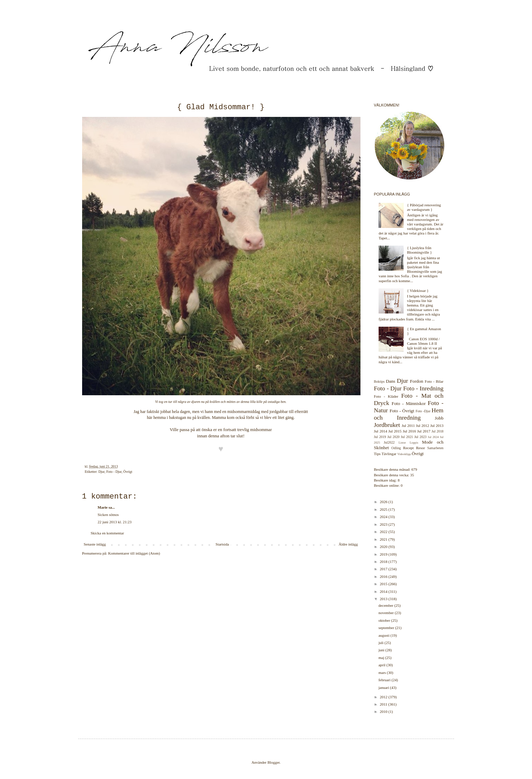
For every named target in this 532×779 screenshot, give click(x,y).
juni (382, 650)
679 (414, 469)
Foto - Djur (114, 472)
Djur (102, 472)
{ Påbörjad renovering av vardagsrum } (424, 207)
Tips (377, 454)
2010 (384, 712)
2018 (384, 562)
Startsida (223, 544)
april (383, 665)
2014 (384, 591)
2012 (384, 697)
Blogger (274, 762)
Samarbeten (435, 448)
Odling (396, 448)
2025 (384, 509)
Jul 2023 (420, 437)
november (387, 613)
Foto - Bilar (434, 381)
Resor (421, 448)
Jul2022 (389, 442)
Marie (103, 507)
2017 (384, 569)
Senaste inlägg (95, 544)
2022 (384, 532)
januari (384, 687)
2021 (384, 539)
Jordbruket (387, 425)
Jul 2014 (381, 431)
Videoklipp (404, 454)
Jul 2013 (437, 426)
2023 (384, 524)
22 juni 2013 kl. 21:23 (115, 522)
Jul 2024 (433, 437)
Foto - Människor (409, 403)
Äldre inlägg (348, 544)
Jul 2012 (422, 426)
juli (382, 643)
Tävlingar (389, 454)
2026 (384, 502)
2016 (384, 577)
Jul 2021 (407, 437)
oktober (385, 620)
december (387, 605)
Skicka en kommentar (108, 533)
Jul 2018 (437, 431)
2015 (384, 584)
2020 (384, 547)
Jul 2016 (409, 431)
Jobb (439, 418)
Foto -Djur (423, 411)
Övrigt (128, 472)
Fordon (416, 381)
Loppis (414, 443)
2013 (384, 599)
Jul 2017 (424, 431)
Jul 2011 (408, 426)
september (387, 628)
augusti (385, 635)
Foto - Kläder (386, 396)
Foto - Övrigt (402, 411)
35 (412, 475)
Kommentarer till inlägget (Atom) (134, 553)
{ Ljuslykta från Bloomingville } (420, 250)
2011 (384, 704)
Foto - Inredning (423, 388)
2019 (384, 554)
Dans (391, 381)
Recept (409, 448)
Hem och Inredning (409, 414)
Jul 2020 (393, 437)
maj (382, 658)
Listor (402, 443)
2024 (384, 517)
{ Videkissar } (418, 291)
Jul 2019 (380, 437)
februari (385, 680)
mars (383, 673)
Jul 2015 (395, 431)
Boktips (379, 381)
